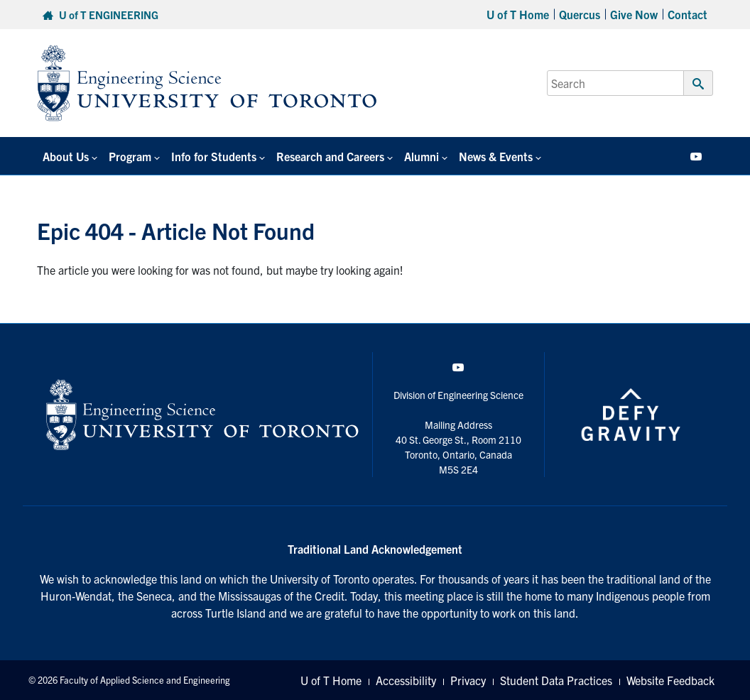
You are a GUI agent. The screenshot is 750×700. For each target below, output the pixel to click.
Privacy (468, 680)
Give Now (634, 14)
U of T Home (518, 14)
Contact (687, 14)
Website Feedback (670, 680)
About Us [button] (66, 156)
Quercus (580, 14)
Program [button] (130, 156)
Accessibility (406, 680)
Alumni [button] (422, 156)
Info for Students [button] (214, 156)
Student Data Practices (556, 680)
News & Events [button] (496, 156)
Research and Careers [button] (330, 156)
